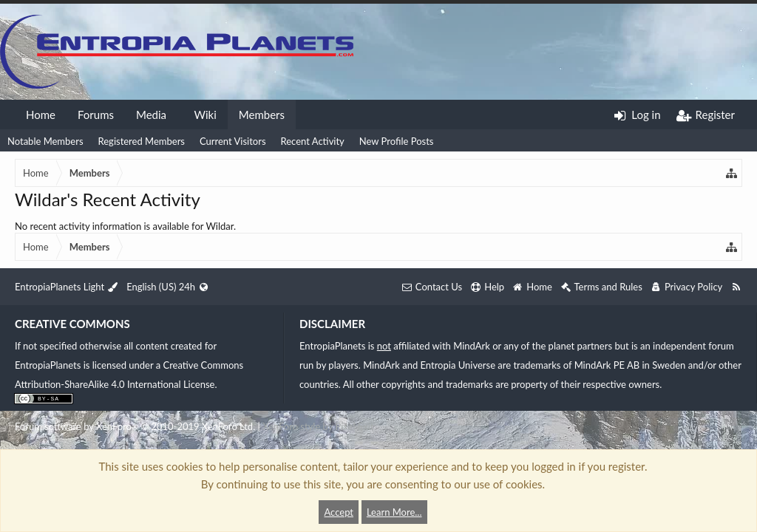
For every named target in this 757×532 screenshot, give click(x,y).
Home (41, 115)
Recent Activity (313, 141)
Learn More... (394, 512)
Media (151, 115)
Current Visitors (233, 141)
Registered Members (142, 141)
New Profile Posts (397, 141)
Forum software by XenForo (135, 426)
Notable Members (45, 141)
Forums (96, 115)
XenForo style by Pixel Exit (318, 426)
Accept (339, 512)
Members (262, 115)
